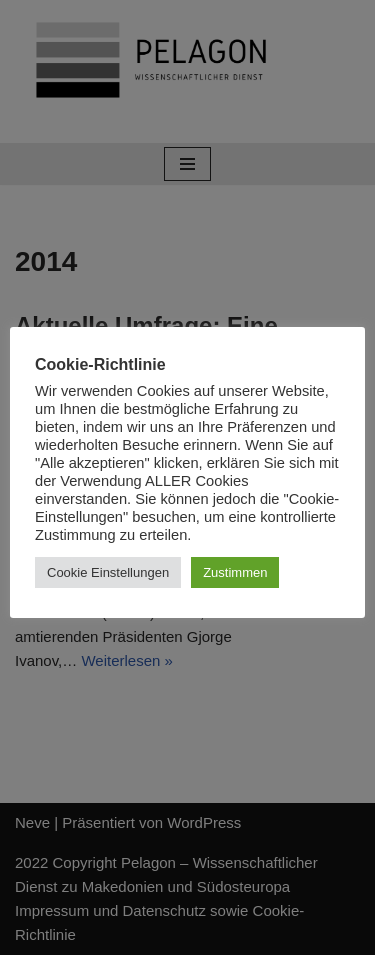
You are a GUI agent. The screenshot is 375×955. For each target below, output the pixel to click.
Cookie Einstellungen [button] (108, 572)
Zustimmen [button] (235, 572)
